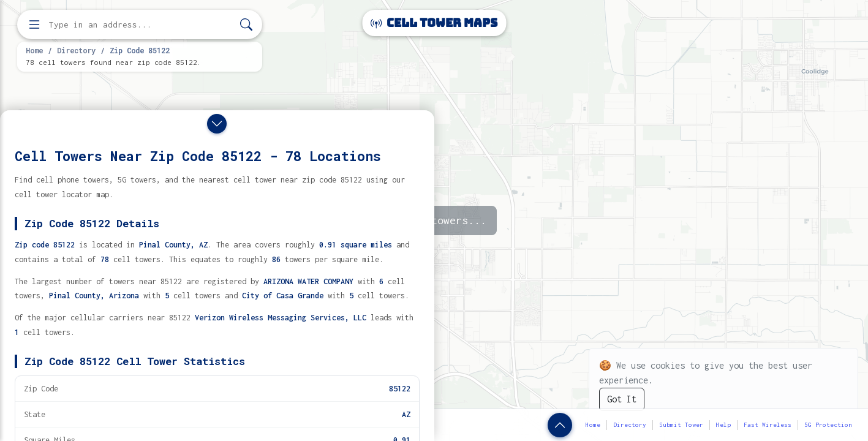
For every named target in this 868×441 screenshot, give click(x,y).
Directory (76, 50)
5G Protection (828, 425)
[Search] (246, 25)
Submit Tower (681, 425)
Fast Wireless (768, 425)
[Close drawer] (217, 124)
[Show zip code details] (560, 425)
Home (34, 50)
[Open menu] (34, 24)
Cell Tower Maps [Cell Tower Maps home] (434, 23)
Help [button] (723, 425)
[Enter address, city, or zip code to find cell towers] (141, 25)
